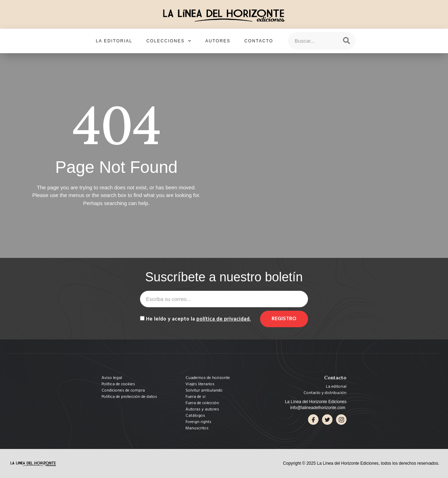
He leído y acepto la (198, 319)
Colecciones (169, 41)
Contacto (259, 41)
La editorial (114, 41)
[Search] (346, 41)
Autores (218, 41)
